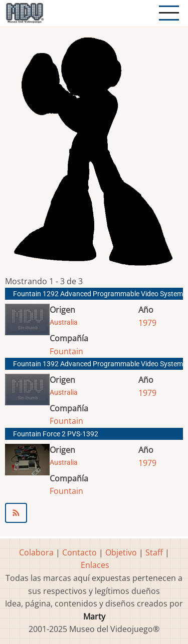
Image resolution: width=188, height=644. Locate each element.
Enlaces (95, 565)
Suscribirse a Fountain (94, 513)
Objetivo (121, 552)
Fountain (66, 351)
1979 (147, 323)
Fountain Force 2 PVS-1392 (56, 434)
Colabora (36, 552)
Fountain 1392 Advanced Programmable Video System (98, 364)
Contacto (79, 552)
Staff (154, 552)
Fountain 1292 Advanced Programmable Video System (98, 294)
